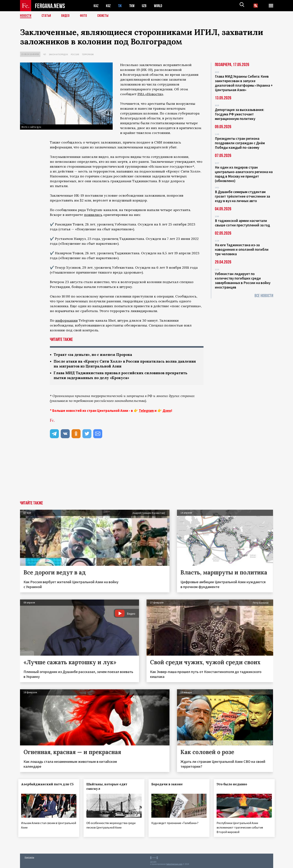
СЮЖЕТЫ (105, 16)
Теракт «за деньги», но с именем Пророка (95, 355)
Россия (75, 54)
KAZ (96, 6)
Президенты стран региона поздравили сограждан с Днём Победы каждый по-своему (240, 143)
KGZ (108, 6)
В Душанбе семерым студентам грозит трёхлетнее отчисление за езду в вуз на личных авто (242, 196)
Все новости (264, 296)
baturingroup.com (174, 864)
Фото (85, 16)
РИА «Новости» (150, 94)
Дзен (167, 411)
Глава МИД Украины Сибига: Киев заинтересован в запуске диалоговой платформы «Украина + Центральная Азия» (244, 83)
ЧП (45, 54)
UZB (145, 6)
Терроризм (88, 54)
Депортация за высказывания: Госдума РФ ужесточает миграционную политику (239, 114)
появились (93, 215)
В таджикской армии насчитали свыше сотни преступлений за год (242, 223)
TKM (133, 6)
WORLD (159, 6)
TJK (120, 6)
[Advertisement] (146, 474)
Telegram (146, 411)
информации (67, 320)
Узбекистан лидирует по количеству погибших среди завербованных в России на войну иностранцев (243, 280)
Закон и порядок (58, 54)
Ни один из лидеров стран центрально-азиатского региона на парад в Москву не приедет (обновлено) (244, 174)
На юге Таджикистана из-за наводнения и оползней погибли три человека (242, 249)
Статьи (47, 16)
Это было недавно (233, 785)
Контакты (29, 857)
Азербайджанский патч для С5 (43, 787)
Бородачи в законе (169, 785)
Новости (26, 16)
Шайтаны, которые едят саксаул (108, 787)
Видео (67, 16)
